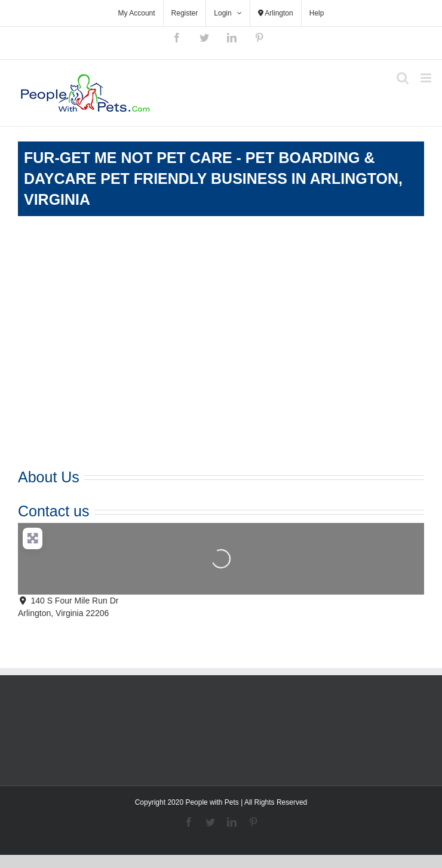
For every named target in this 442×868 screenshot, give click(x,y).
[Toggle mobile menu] (427, 78)
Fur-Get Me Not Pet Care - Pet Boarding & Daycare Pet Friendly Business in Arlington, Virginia (213, 178)
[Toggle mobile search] (403, 78)
